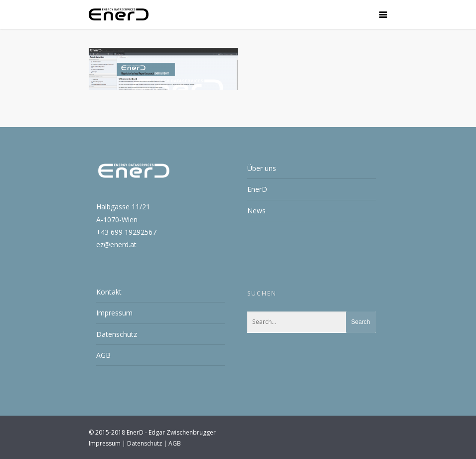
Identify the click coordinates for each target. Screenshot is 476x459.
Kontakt (109, 292)
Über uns (262, 168)
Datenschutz (117, 334)
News (256, 211)
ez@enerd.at (116, 244)
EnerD (257, 189)
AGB (103, 355)
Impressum (114, 313)
